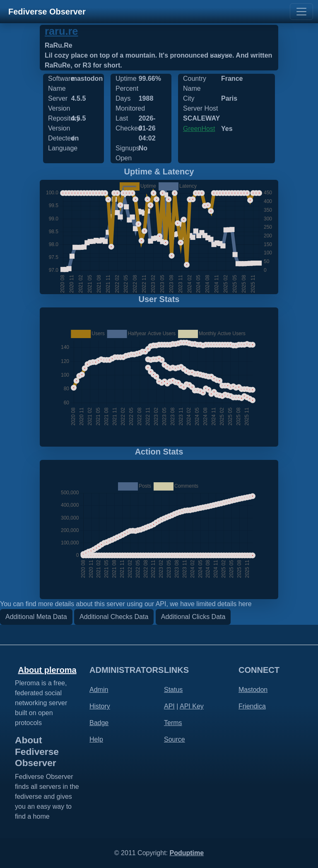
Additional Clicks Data (193, 617)
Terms (173, 723)
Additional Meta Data (36, 617)
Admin (99, 690)
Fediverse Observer (47, 12)
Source (175, 739)
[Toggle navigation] (301, 12)
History (100, 706)
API (169, 706)
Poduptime (187, 853)
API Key (192, 706)
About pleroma (47, 670)
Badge (99, 723)
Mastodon (253, 690)
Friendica (252, 706)
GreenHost (199, 129)
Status (173, 690)
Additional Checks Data (114, 617)
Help (96, 739)
